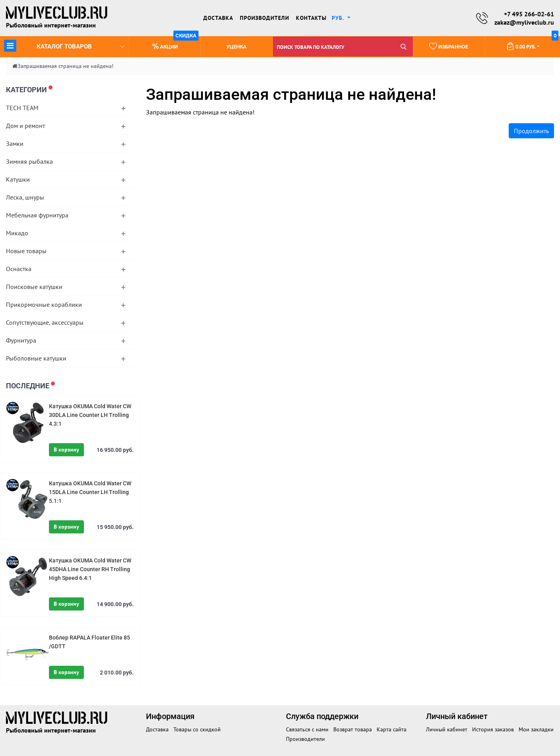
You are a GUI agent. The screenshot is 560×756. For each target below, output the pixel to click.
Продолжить (531, 131)
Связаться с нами (307, 729)
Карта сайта (392, 729)
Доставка (218, 18)
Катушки (18, 179)
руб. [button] (339, 18)
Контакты (311, 18)
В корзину (66, 450)
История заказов (493, 729)
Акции (176, 43)
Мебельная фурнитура (37, 215)
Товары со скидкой (197, 729)
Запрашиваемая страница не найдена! (65, 66)
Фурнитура (21, 340)
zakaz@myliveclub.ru (524, 22)
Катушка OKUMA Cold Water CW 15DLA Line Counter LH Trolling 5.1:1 (90, 492)
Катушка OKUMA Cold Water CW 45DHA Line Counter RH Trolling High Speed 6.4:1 (90, 569)
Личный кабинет (447, 729)
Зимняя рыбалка (29, 161)
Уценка (236, 47)
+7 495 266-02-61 (529, 14)
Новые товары (26, 251)
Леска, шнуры (25, 197)
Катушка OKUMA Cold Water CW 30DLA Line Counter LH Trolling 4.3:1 (90, 415)
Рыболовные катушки (36, 358)
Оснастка (19, 269)
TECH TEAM (22, 108)
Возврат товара (353, 729)
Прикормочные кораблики (44, 304)
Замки (15, 143)
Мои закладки (536, 729)
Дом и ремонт (25, 126)
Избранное (449, 46)
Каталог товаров (64, 46)
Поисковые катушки (34, 287)
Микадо (17, 233)
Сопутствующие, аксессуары (45, 322)
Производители (264, 18)
